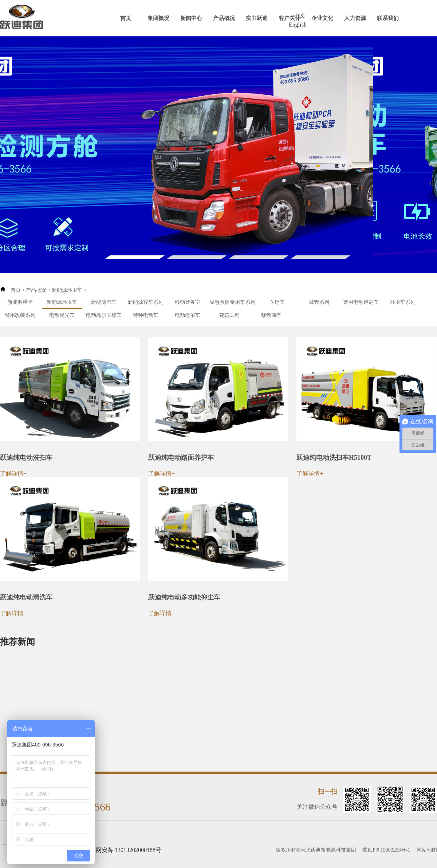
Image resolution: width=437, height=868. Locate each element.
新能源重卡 (20, 302)
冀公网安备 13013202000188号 (123, 850)
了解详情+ (13, 473)
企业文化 (322, 18)
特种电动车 (146, 315)
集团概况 (158, 18)
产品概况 (224, 18)
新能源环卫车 (67, 290)
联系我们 (388, 18)
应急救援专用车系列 (232, 302)
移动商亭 (271, 315)
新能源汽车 (104, 302)
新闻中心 (191, 18)
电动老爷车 (188, 315)
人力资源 (355, 18)
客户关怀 (290, 18)
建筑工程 (229, 315)
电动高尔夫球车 (104, 315)
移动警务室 (188, 302)
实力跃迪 (257, 18)
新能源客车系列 (146, 302)
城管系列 (319, 302)
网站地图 (427, 850)
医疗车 (277, 302)
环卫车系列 (403, 302)
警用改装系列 (20, 315)
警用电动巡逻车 (361, 302)
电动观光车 (62, 315)
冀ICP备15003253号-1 (386, 850)
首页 (126, 18)
